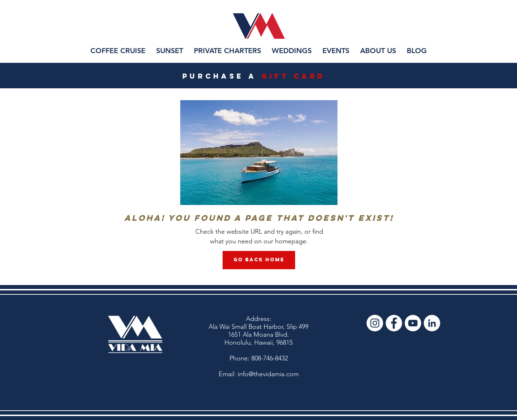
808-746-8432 (270, 358)
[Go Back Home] (259, 260)
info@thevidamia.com (268, 374)
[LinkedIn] (432, 323)
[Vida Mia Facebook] (394, 323)
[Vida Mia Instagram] (375, 323)
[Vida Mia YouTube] (413, 323)
